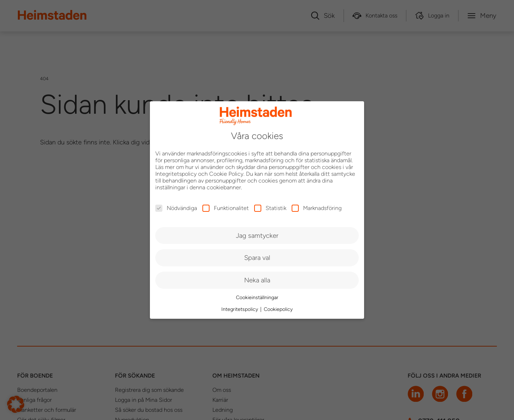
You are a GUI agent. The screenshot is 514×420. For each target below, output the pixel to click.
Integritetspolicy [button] (240, 309)
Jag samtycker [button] (257, 235)
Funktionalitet (226, 208)
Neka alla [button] (257, 280)
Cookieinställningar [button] (257, 298)
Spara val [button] (257, 258)
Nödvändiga (176, 208)
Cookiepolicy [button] (278, 309)
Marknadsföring (317, 208)
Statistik (270, 208)
